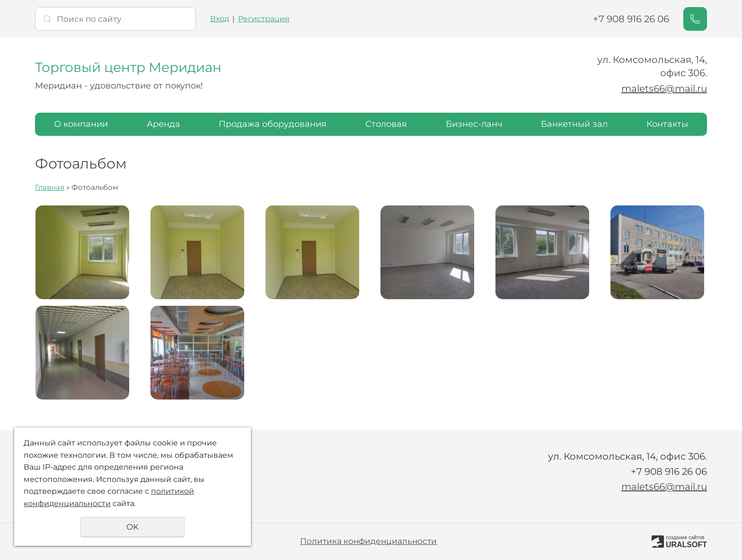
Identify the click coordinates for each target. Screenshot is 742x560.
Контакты (667, 124)
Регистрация (264, 19)
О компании (81, 124)
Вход (220, 19)
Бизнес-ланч (474, 124)
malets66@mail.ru (664, 89)
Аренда (163, 124)
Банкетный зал (574, 124)
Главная (50, 187)
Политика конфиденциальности (368, 541)
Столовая (386, 124)
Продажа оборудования (273, 124)
